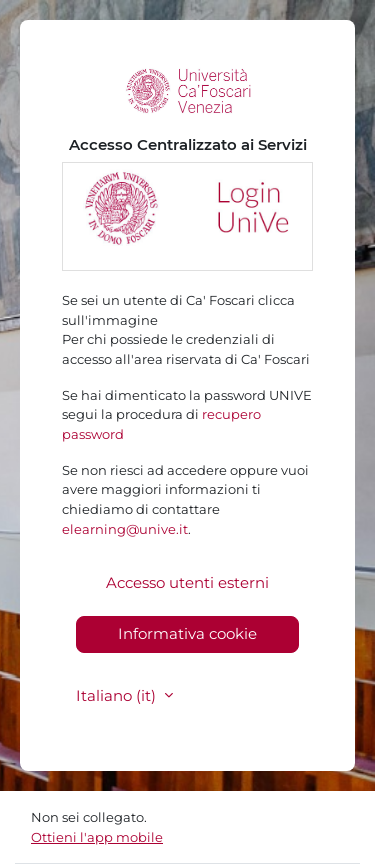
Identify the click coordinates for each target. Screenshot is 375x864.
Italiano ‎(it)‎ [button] (118, 695)
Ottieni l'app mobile (97, 837)
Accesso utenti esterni (187, 582)
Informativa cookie (187, 633)
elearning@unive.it (125, 529)
